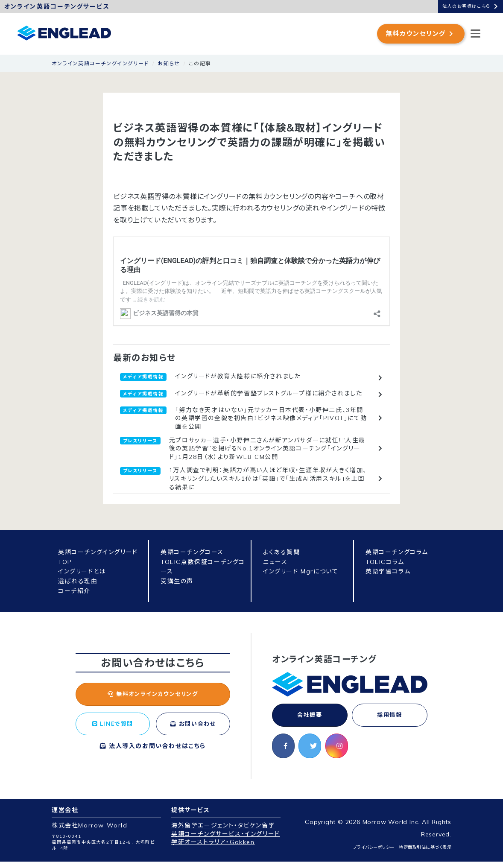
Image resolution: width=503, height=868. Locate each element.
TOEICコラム (385, 562)
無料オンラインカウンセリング (153, 695)
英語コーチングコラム (397, 552)
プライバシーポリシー (374, 854)
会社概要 (310, 716)
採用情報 (389, 716)
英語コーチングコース (192, 552)
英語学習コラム (388, 571)
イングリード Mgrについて (301, 571)
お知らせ (169, 63)
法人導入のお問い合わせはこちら (153, 760)
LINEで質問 (113, 727)
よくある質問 (282, 552)
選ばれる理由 (78, 581)
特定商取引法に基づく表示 (425, 854)
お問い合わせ (193, 732)
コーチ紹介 (74, 591)
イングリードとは (82, 571)
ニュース (275, 562)
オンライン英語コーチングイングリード (100, 63)
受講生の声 (177, 581)
